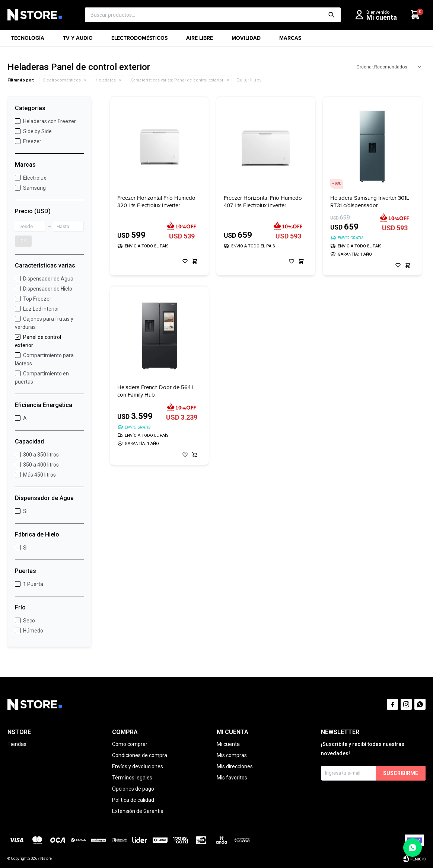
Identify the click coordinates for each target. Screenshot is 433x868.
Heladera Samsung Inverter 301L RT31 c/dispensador (370, 202)
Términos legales (132, 778)
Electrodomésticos (139, 40)
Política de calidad (133, 800)
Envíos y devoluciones (138, 766)
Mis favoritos (232, 778)
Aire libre (200, 40)
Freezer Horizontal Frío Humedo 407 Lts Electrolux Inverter (263, 202)
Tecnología (28, 40)
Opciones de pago (133, 789)
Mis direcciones (235, 766)
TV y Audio (78, 40)
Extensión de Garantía (138, 811)
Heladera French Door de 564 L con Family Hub (156, 391)
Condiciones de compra (140, 755)
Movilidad (246, 40)
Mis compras (232, 755)
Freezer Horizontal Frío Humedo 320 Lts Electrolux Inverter (156, 202)
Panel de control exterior (177, 80)
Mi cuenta (228, 744)
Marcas (290, 40)
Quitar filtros (249, 80)
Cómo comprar (130, 744)
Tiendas (17, 744)
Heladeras (106, 80)
